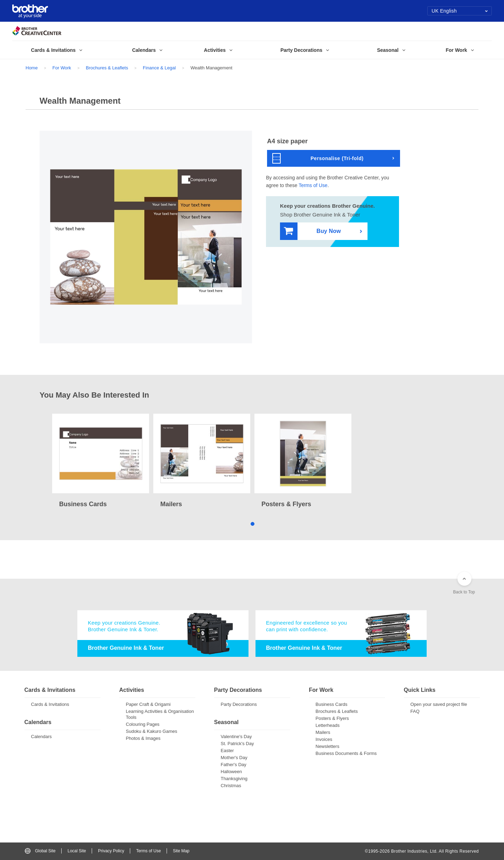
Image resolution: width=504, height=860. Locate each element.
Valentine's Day (236, 737)
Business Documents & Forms (346, 753)
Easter (227, 751)
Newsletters (328, 746)
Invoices (324, 739)
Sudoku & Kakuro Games (152, 731)
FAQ (415, 711)
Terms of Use (313, 185)
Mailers (323, 732)
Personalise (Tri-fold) (318, 158)
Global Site (40, 851)
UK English (460, 11)
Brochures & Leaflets (107, 68)
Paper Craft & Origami (148, 704)
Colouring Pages (143, 724)
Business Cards (332, 704)
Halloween (232, 772)
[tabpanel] (101, 462)
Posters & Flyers (332, 718)
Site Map (181, 851)
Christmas (231, 786)
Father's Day (234, 765)
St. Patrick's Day (237, 744)
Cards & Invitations (50, 704)
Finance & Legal (159, 68)
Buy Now (312, 231)
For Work (62, 68)
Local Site (77, 851)
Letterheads (328, 725)
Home (32, 68)
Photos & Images (143, 738)
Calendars (41, 737)
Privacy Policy (111, 851)
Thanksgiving (234, 779)
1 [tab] (252, 524)
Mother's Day (234, 758)
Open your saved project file (439, 704)
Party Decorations (239, 704)
